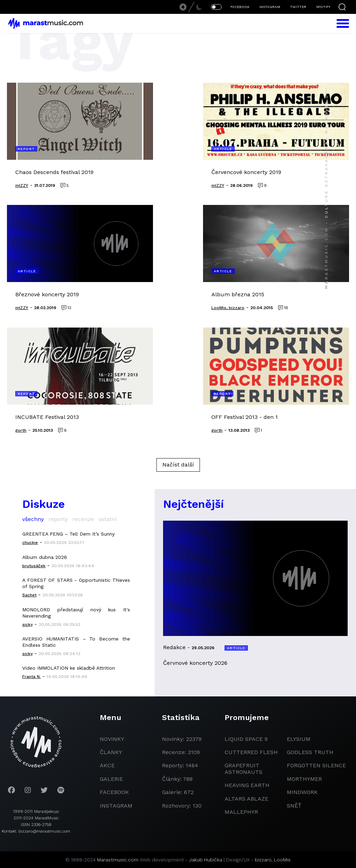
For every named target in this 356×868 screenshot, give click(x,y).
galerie (111, 779)
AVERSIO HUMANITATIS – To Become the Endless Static (76, 642)
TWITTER (298, 7)
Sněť (294, 806)
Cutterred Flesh (251, 752)
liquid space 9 (246, 739)
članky (111, 752)
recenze (83, 519)
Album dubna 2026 (45, 557)
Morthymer (304, 779)
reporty (58, 519)
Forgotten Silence (316, 765)
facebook (114, 792)
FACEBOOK (240, 7)
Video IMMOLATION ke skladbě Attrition (69, 668)
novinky (112, 739)
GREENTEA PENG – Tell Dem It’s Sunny (68, 534)
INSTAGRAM (270, 7)
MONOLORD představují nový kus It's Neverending (76, 613)
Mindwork (302, 792)
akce (107, 765)
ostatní (108, 519)
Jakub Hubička (206, 860)
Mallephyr (241, 812)
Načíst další (178, 465)
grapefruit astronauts (244, 768)
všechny (33, 519)
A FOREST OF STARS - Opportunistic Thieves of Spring (76, 583)
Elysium (299, 739)
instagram (116, 806)
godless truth (310, 752)
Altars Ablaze (246, 799)
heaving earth (247, 785)
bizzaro (263, 860)
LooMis (282, 860)
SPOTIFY (323, 7)
